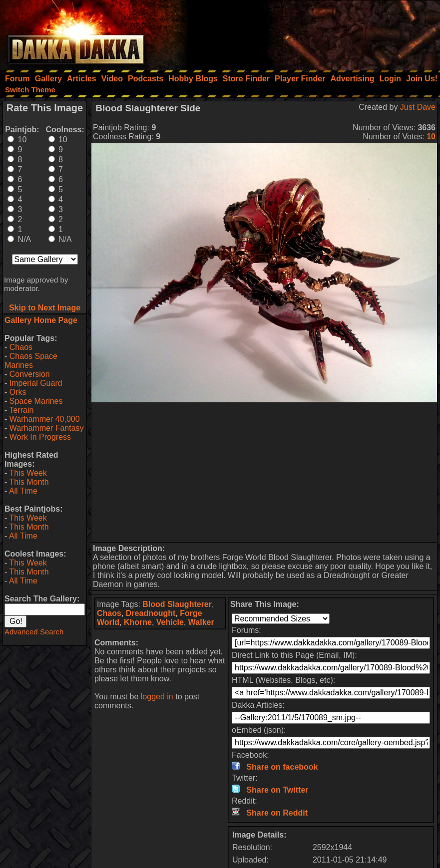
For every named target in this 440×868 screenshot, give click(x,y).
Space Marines (36, 401)
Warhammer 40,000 (45, 419)
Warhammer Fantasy (47, 428)
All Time (23, 491)
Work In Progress (40, 437)
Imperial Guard (36, 383)
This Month (29, 482)
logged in (157, 697)
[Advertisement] (306, 32)
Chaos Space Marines (31, 361)
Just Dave (418, 107)
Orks (18, 392)
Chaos (21, 347)
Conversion (30, 374)
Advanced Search (34, 632)
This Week (28, 473)
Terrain (21, 410)
